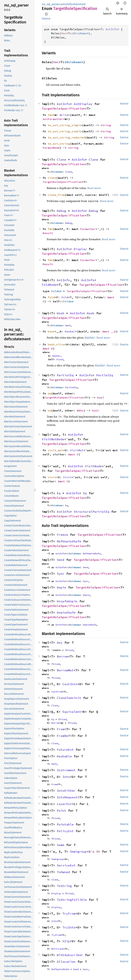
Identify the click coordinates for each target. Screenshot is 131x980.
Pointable (65, 824)
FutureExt (65, 750)
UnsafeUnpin (67, 601)
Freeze (62, 535)
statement (79, 4)
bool (101, 397)
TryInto (69, 927)
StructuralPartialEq (92, 512)
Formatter (88, 229)
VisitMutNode (53, 439)
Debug (61, 211)
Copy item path (46, 14)
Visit (67, 477)
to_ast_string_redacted (67, 137)
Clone (61, 160)
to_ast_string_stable (65, 131)
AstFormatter (53, 119)
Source (46, 19)
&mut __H (109, 331)
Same (61, 845)
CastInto (70, 684)
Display (80, 249)
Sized (60, 359)
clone (52, 178)
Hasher (70, 331)
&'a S (93, 852)
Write (64, 115)
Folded (56, 291)
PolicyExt (65, 831)
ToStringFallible (72, 900)
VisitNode (93, 466)
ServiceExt (66, 865)
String (106, 125)
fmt (50, 115)
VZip (66, 941)
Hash (61, 313)
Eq (59, 493)
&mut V (73, 454)
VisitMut (77, 450)
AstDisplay (83, 104)
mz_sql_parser (51, 4)
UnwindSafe (66, 612)
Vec (64, 33)
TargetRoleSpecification (63, 109)
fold (51, 297)
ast (63, 4)
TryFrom (69, 914)
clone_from (56, 195)
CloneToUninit (69, 698)
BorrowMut (65, 670)
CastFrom (57, 692)
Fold (65, 297)
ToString (64, 886)
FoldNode (49, 285)
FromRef (63, 736)
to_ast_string (59, 144)
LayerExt (64, 804)
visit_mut (55, 450)
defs (69, 4)
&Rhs (80, 410)
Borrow (62, 656)
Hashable (64, 756)
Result (48, 233)
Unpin (61, 587)
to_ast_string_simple (65, 125)
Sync (61, 574)
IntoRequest (67, 797)
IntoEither (66, 791)
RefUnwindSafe (69, 541)
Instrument (66, 770)
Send (61, 560)
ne (49, 410)
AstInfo (112, 29)
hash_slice (56, 344)
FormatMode (51, 148)
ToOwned (63, 872)
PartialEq (65, 375)
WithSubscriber (70, 955)
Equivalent (72, 712)
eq (49, 393)
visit (52, 477)
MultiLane (57, 949)
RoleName (80, 33)
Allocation (66, 962)
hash (51, 331)
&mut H (48, 348)
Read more (94, 188)
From (61, 729)
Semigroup (78, 852)
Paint (61, 811)
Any (60, 643)
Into (66, 777)
